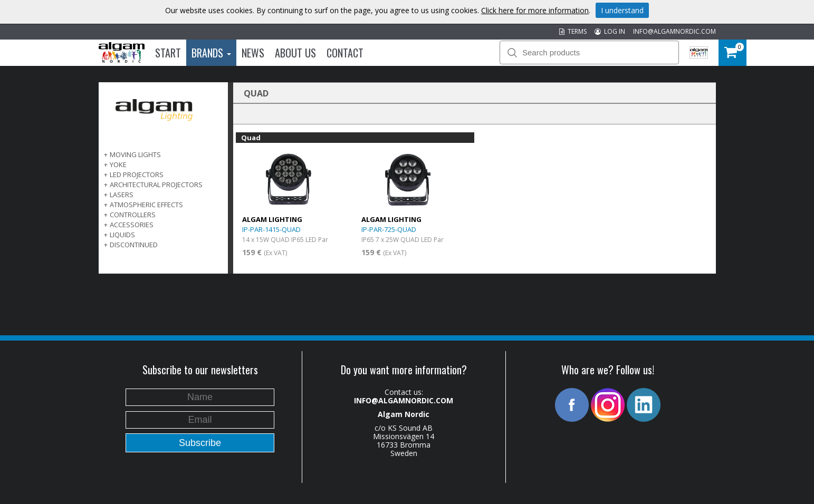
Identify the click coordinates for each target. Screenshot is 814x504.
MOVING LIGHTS (135, 154)
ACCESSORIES (132, 225)
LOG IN (610, 31)
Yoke (118, 164)
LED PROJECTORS (137, 175)
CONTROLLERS (133, 215)
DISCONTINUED (134, 245)
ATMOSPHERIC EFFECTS (146, 205)
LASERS (122, 195)
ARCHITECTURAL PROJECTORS (156, 185)
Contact (345, 53)
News (253, 53)
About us (295, 53)
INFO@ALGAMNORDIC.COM (674, 31)
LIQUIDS (122, 235)
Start (168, 53)
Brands (211, 53)
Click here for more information (535, 10)
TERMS (573, 31)
